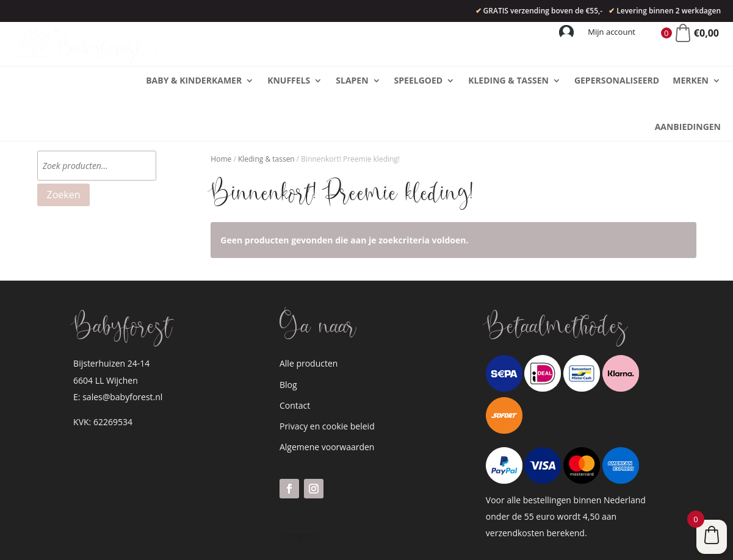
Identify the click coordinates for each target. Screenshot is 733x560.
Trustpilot (299, 490)
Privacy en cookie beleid (327, 380)
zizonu (327, 543)
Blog (288, 338)
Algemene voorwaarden (327, 400)
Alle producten (309, 317)
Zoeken (64, 148)
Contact (295, 359)
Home (221, 113)
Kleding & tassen (266, 113)
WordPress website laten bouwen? (220, 543)
